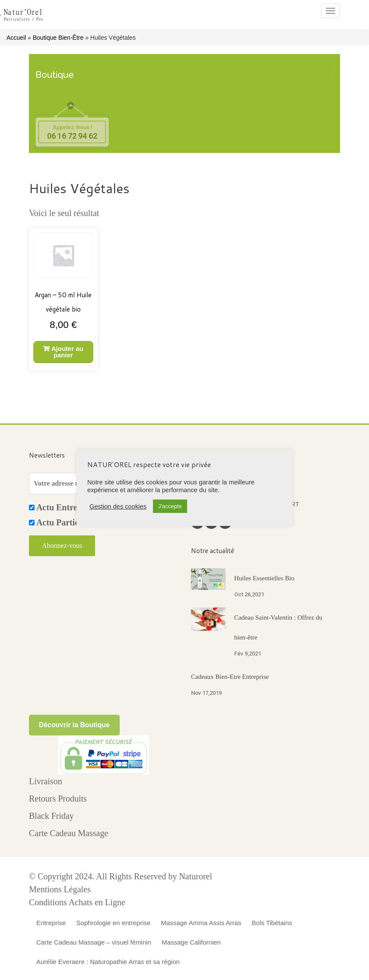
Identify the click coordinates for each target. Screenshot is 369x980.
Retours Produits (58, 799)
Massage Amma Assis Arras (201, 923)
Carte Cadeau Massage (68, 833)
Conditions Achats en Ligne (77, 902)
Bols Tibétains (272, 923)
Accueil (16, 38)
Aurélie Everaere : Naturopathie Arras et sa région (108, 962)
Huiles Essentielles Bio (264, 578)
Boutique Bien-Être (58, 38)
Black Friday (51, 816)
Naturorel (196, 876)
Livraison (46, 781)
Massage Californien (191, 942)
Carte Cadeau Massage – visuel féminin (94, 942)
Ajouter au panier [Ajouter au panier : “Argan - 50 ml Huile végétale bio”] (67, 352)
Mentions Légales (60, 889)
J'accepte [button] (170, 506)
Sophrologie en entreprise (114, 923)
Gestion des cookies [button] (118, 506)
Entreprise (51, 923)
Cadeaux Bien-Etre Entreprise (230, 677)
